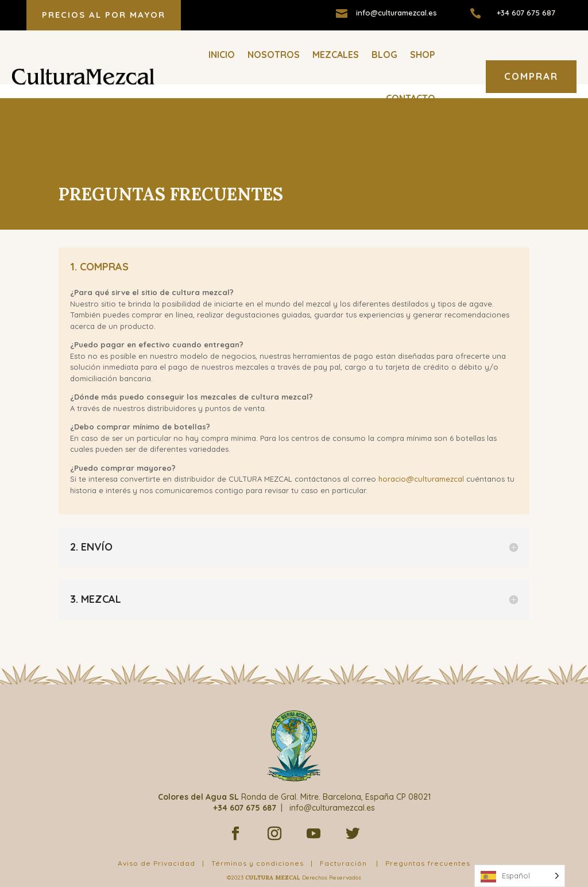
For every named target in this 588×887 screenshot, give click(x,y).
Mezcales (336, 55)
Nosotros (274, 55)
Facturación (343, 849)
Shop (423, 55)
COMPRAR (531, 76)
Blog (384, 55)
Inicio (222, 55)
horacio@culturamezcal (421, 465)
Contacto (411, 98)
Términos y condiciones (258, 849)
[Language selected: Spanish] (520, 876)
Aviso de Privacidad (156, 849)
